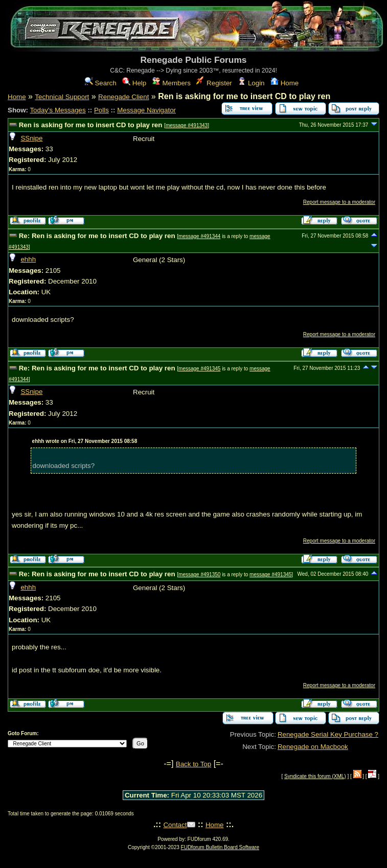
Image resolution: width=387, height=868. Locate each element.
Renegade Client (123, 97)
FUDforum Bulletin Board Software (220, 847)
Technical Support (62, 97)
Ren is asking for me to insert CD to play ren (91, 125)
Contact (175, 825)
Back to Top (193, 764)
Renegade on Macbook (313, 747)
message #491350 (199, 574)
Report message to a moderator (339, 202)
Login (251, 83)
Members (172, 83)
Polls (101, 110)
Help (134, 83)
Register (214, 83)
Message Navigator (146, 110)
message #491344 (199, 236)
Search (101, 83)
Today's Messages (58, 110)
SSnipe (31, 138)
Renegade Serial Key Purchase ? (328, 734)
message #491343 (187, 125)
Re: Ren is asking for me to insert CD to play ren (97, 236)
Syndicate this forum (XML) (315, 776)
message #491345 (199, 369)
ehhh (28, 259)
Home (284, 83)
